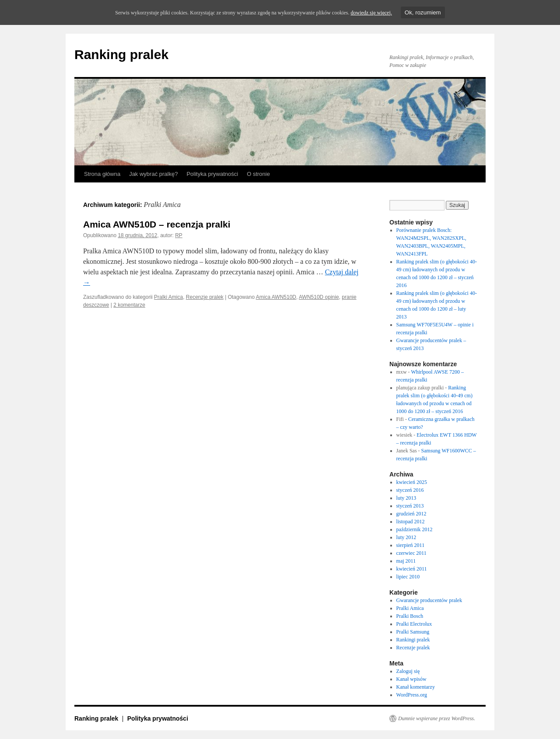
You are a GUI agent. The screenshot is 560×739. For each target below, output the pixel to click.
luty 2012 (406, 537)
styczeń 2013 (410, 506)
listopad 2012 (411, 522)
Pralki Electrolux (414, 624)
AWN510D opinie (319, 297)
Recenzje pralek (205, 297)
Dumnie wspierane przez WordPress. (437, 718)
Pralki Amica (168, 297)
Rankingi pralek (413, 640)
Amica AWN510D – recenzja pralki (157, 224)
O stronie (258, 174)
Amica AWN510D (276, 297)
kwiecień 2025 (412, 482)
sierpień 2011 (411, 545)
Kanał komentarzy (416, 687)
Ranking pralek (121, 54)
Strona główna (102, 174)
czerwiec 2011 (411, 553)
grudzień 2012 (411, 514)
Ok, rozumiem (423, 12)
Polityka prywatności (212, 174)
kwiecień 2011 (412, 569)
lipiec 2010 (408, 577)
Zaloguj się (408, 671)
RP (179, 235)
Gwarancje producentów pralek (429, 600)
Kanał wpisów (411, 679)
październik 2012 (415, 529)
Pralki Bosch (410, 616)
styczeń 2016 (410, 490)
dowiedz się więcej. (371, 13)
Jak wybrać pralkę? (153, 174)
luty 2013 (406, 498)
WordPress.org (412, 695)
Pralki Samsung (413, 632)
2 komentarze (129, 305)
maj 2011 (406, 561)
